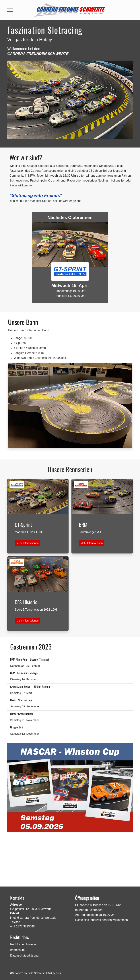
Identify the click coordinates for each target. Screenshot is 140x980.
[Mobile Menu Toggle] (10, 10)
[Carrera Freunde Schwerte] (70, 10)
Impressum (17, 950)
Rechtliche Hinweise (23, 944)
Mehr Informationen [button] (27, 543)
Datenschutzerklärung (24, 956)
